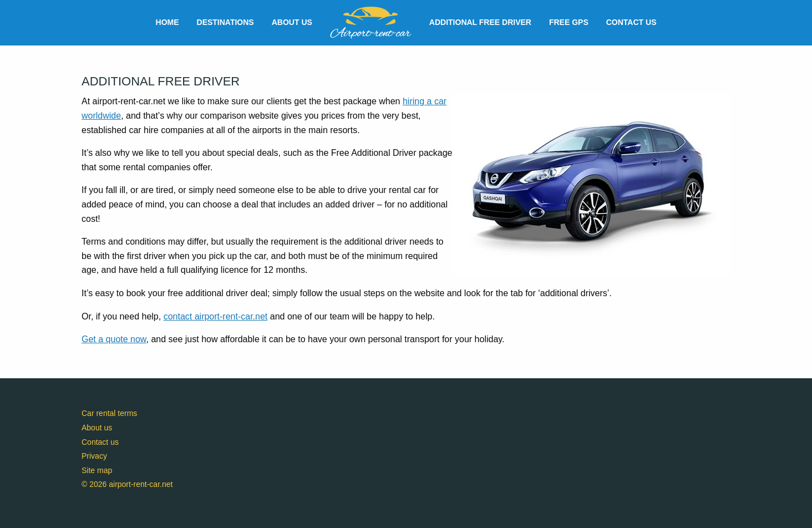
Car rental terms (109, 413)
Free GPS (569, 22)
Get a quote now (114, 339)
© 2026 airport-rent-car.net (127, 484)
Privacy (94, 456)
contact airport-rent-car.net (216, 316)
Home (168, 22)
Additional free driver (480, 22)
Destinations (225, 22)
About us (292, 22)
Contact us (631, 22)
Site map (97, 470)
